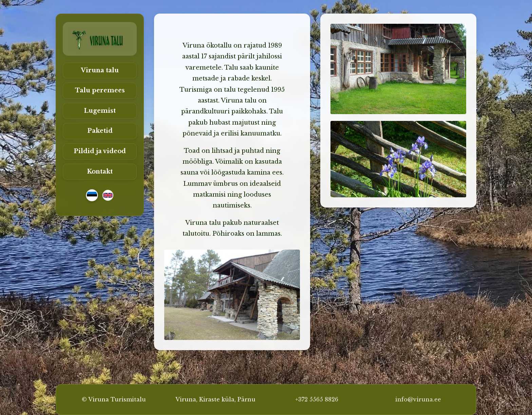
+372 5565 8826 (317, 399)
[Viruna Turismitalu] (100, 39)
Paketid (100, 131)
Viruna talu (100, 70)
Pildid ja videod (100, 151)
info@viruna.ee (418, 399)
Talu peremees (100, 90)
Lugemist (100, 111)
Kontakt (100, 172)
